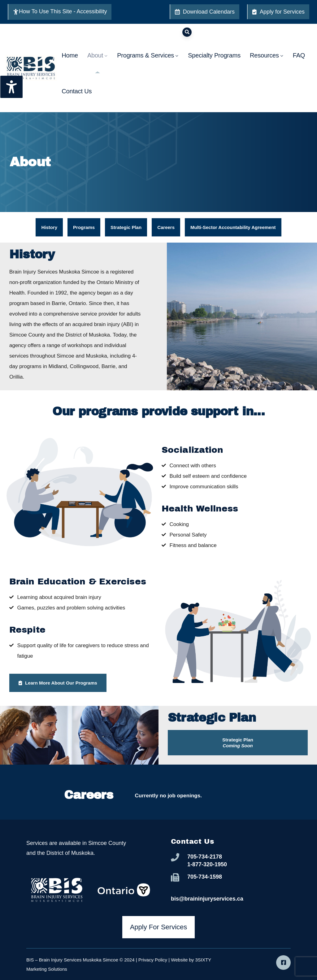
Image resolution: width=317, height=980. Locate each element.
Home (70, 63)
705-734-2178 (205, 857)
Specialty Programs (214, 63)
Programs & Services (148, 63)
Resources (267, 63)
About (98, 63)
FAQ (299, 63)
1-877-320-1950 (207, 864)
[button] (238, 743)
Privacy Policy (153, 960)
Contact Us (77, 98)
